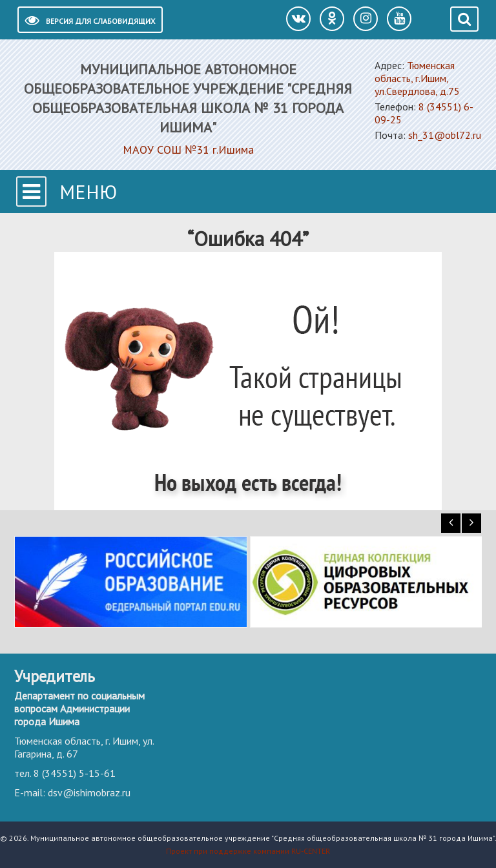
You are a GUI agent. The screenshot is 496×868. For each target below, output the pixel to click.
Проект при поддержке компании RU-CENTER (248, 851)
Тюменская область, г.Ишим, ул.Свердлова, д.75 (417, 78)
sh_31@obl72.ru (445, 135)
